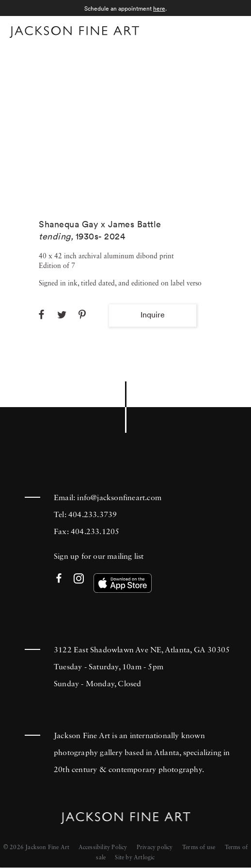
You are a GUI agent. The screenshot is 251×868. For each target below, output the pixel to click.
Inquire (153, 315)
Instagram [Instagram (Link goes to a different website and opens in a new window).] (79, 579)
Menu (232, 31)
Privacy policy (155, 848)
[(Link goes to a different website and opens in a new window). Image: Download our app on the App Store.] (123, 583)
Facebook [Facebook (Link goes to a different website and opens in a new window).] (59, 579)
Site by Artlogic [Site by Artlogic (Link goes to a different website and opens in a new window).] (135, 858)
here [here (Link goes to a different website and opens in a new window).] (159, 8)
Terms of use (199, 848)
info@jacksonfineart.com (119, 498)
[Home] (74, 34)
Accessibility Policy (103, 848)
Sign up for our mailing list (99, 557)
